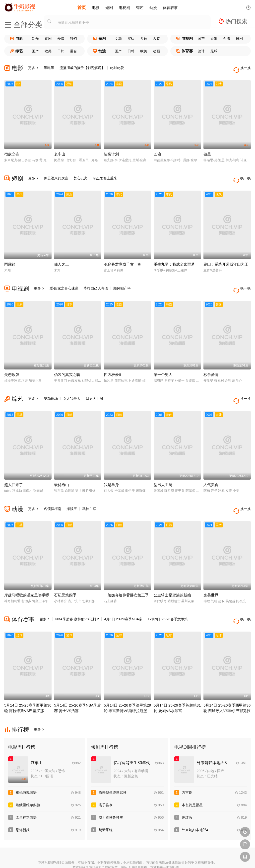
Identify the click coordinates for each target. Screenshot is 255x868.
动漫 (153, 7)
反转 (144, 39)
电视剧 (124, 7)
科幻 (73, 39)
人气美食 (211, 469)
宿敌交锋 (12, 150)
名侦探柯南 (53, 493)
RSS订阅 (73, 858)
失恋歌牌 (12, 363)
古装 (156, 39)
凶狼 (157, 150)
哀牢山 (60, 150)
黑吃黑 (49, 68)
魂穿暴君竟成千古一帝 (123, 256)
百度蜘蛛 (91, 858)
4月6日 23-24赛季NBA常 (123, 599)
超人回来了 (14, 469)
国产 (201, 39)
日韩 (61, 51)
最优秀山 (62, 469)
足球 (214, 51)
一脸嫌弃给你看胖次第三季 (126, 575)
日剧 (239, 39)
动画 (156, 51)
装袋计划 (111, 150)
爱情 (61, 39)
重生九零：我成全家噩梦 (174, 256)
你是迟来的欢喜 (56, 174)
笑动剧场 (51, 387)
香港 (214, 39)
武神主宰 (89, 493)
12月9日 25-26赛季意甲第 (168, 599)
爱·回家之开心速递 (64, 280)
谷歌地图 (164, 858)
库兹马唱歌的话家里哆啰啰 (27, 575)
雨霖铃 (10, 256)
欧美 (48, 51)
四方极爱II (112, 363)
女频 (118, 39)
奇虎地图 (146, 858)
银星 (207, 150)
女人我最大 (72, 387)
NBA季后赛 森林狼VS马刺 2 (77, 599)
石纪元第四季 (65, 575)
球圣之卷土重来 (105, 174)
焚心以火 (80, 174)
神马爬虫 (109, 858)
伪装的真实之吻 (67, 363)
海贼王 (72, 493)
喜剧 (48, 39)
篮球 (201, 51)
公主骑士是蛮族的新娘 (172, 575)
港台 (73, 51)
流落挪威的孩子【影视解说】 (82, 68)
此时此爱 (117, 68)
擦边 (131, 39)
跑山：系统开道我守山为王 (226, 256)
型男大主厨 (94, 387)
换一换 (243, 68)
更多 (33, 68)
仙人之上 (62, 256)
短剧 (109, 7)
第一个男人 (163, 363)
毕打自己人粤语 (96, 280)
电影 (96, 7)
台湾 (227, 39)
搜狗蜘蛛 (127, 858)
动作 (35, 39)
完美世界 (211, 575)
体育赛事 (170, 7)
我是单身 (111, 469)
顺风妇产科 (122, 280)
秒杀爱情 (211, 363)
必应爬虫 (182, 858)
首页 (82, 7)
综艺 (140, 7)
